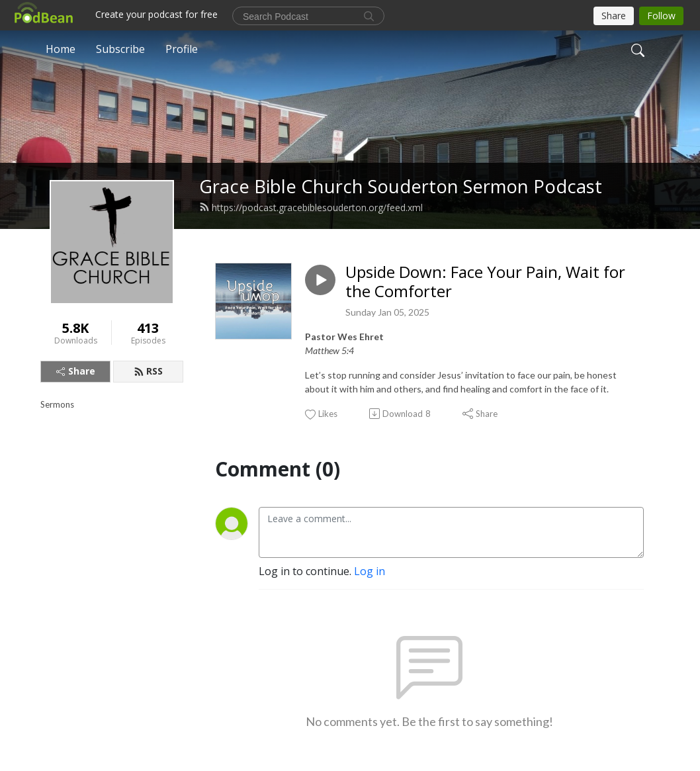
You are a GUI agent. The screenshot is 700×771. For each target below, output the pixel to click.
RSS (148, 371)
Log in (370, 571)
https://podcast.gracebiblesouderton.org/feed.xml (311, 207)
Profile (182, 49)
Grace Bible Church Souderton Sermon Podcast (401, 186)
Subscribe (120, 49)
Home (61, 49)
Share (76, 371)
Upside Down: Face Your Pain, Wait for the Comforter (485, 282)
